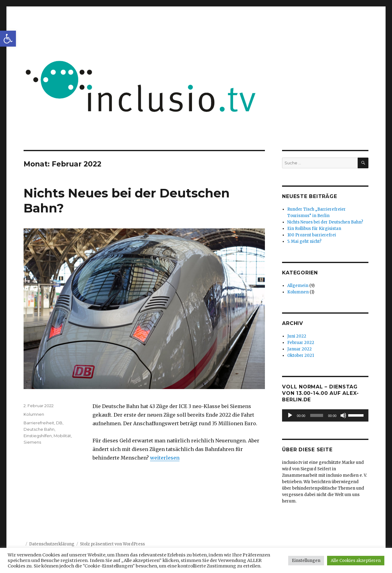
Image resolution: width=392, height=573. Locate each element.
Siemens (32, 442)
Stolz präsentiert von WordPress (112, 544)
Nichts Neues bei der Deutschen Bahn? (325, 222)
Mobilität (62, 436)
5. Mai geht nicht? (304, 241)
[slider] (317, 415)
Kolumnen (34, 414)
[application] (325, 415)
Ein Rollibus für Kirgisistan (314, 229)
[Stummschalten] (343, 415)
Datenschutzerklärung (52, 544)
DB (59, 423)
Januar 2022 (300, 349)
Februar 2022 (301, 343)
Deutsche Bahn (39, 429)
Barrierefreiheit (39, 423)
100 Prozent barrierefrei (312, 235)
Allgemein (298, 286)
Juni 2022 (297, 336)
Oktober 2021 (301, 355)
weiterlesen (165, 458)
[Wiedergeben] (290, 415)
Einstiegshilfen (38, 436)
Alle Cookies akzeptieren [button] (356, 561)
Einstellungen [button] (306, 561)
